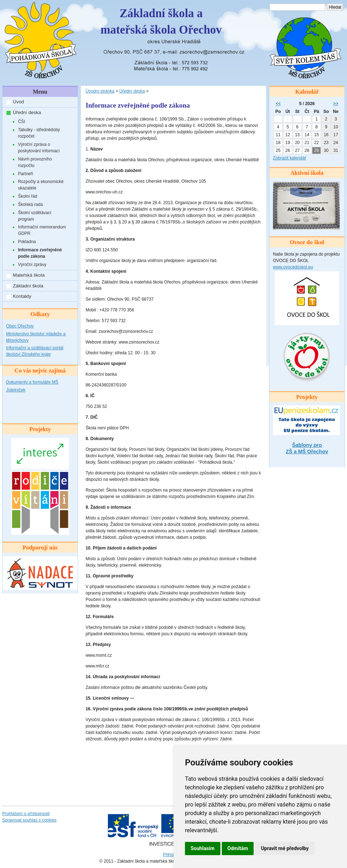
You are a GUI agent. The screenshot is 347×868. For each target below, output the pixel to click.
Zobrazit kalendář (290, 158)
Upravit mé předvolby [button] (285, 848)
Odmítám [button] (238, 848)
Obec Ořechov (20, 326)
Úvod (18, 102)
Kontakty (22, 296)
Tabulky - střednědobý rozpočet (39, 133)
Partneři (25, 174)
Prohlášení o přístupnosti (26, 814)
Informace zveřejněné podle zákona (40, 253)
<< (278, 104)
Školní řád (28, 196)
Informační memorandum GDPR (42, 230)
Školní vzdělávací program (35, 216)
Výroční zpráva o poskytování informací (39, 148)
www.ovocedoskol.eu (293, 267)
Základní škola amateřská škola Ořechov (161, 21)
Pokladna (27, 242)
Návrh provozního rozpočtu (35, 162)
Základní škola (28, 286)
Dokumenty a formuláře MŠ (32, 382)
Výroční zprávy (32, 265)
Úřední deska (27, 112)
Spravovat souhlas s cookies (29, 820)
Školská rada (30, 204)
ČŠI (21, 122)
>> (336, 104)
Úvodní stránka (100, 91)
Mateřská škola (29, 275)
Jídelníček (16, 390)
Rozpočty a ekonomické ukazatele (41, 185)
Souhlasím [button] (203, 848)
